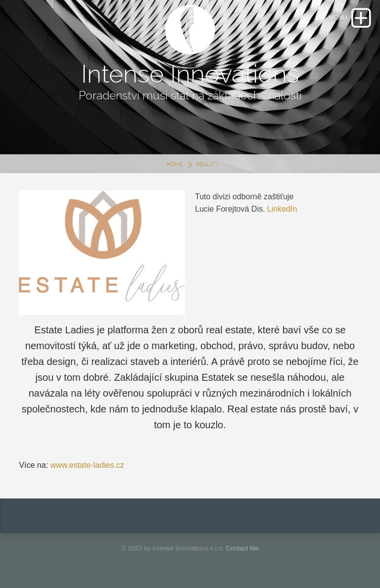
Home (175, 164)
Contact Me (242, 548)
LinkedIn (282, 209)
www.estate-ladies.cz (87, 465)
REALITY (207, 164)
